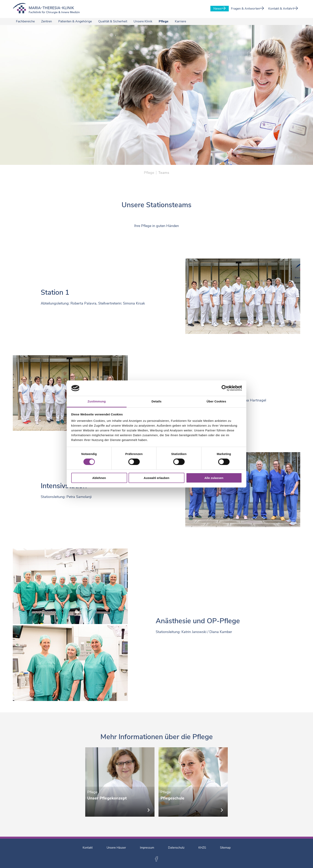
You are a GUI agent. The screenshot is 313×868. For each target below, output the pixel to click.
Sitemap (225, 848)
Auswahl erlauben (156, 478)
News (220, 9)
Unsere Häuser (116, 848)
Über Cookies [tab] (216, 401)
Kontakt (88, 848)
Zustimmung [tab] (97, 401)
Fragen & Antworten (248, 9)
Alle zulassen (214, 478)
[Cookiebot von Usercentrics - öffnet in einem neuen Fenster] (224, 388)
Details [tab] (156, 401)
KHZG (202, 848)
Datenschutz (176, 848)
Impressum (147, 848)
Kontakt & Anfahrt (283, 9)
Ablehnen (99, 478)
